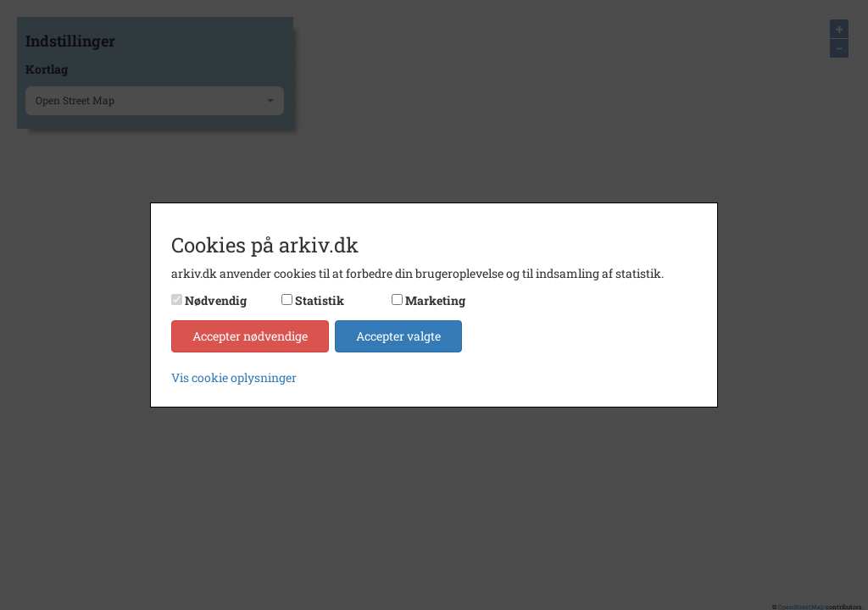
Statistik (320, 300)
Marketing (435, 300)
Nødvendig (216, 300)
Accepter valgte (398, 336)
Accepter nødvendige (250, 336)
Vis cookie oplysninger (234, 377)
